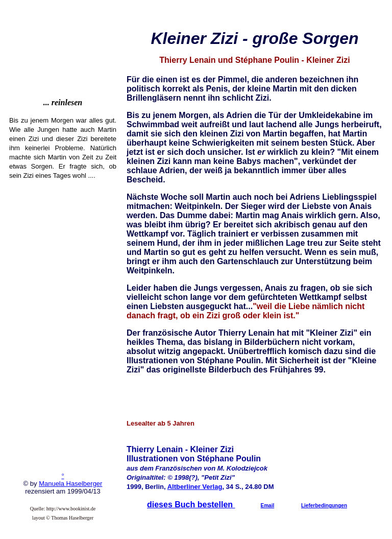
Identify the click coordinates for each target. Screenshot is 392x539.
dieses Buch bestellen (191, 505)
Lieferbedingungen (324, 506)
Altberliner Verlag (195, 487)
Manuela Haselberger (70, 484)
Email (268, 506)
